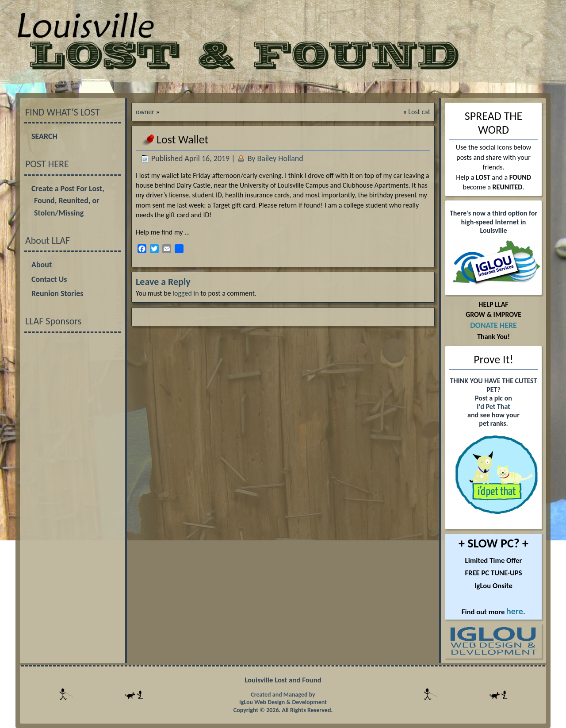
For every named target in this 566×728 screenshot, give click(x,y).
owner (145, 112)
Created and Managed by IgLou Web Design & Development (283, 699)
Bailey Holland (280, 158)
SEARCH (44, 136)
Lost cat (419, 112)
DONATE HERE (493, 325)
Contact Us (49, 279)
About (42, 265)
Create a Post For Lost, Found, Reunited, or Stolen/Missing (68, 201)
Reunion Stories (57, 293)
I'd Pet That (493, 406)
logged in (185, 293)
